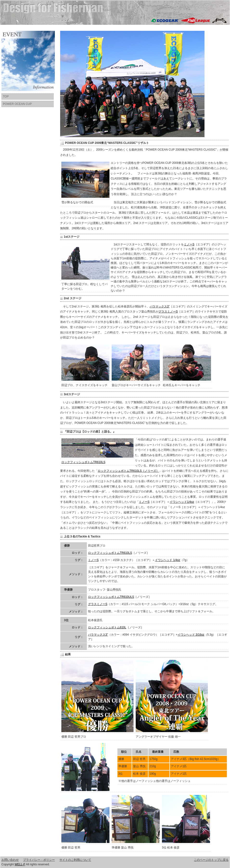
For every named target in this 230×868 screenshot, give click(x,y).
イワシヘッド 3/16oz (191, 635)
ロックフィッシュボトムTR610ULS (111, 597)
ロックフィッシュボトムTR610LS (83, 462)
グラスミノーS (168, 312)
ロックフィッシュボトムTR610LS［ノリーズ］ (128, 471)
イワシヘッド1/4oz (182, 502)
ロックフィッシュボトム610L (107, 627)
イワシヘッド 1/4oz (168, 560)
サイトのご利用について (75, 860)
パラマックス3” (160, 306)
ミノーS (189, 244)
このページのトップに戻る (211, 860)
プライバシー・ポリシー (39, 860)
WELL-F (20, 864)
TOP (6, 96)
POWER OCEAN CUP (17, 104)
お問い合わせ (10, 860)
